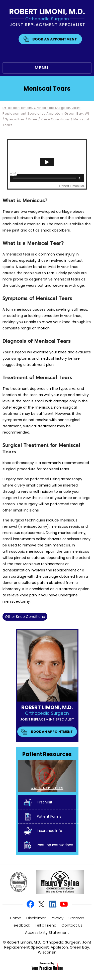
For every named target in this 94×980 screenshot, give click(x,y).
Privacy (57, 918)
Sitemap (76, 918)
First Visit (45, 802)
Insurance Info (50, 831)
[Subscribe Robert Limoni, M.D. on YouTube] (64, 904)
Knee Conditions (55, 119)
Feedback (21, 925)
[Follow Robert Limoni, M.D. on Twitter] (42, 904)
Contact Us (72, 925)
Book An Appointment (55, 39)
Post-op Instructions (55, 845)
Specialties (15, 119)
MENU (46, 68)
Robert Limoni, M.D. (47, 707)
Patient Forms (49, 816)
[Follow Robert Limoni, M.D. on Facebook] (31, 904)
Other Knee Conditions (25, 617)
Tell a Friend (46, 925)
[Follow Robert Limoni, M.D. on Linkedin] (53, 904)
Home (16, 918)
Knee (33, 119)
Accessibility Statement (47, 932)
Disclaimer (36, 918)
